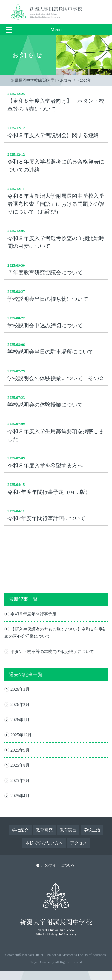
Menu (56, 30)
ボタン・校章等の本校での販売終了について (52, 651)
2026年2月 (20, 704)
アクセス (79, 843)
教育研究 (44, 830)
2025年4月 (20, 796)
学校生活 (92, 830)
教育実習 (68, 830)
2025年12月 (21, 735)
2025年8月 (20, 765)
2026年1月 (20, 720)
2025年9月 (20, 750)
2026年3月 (20, 689)
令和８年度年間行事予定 (33, 614)
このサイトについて (58, 865)
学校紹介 (20, 830)
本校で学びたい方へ (44, 843)
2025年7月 (20, 780)
